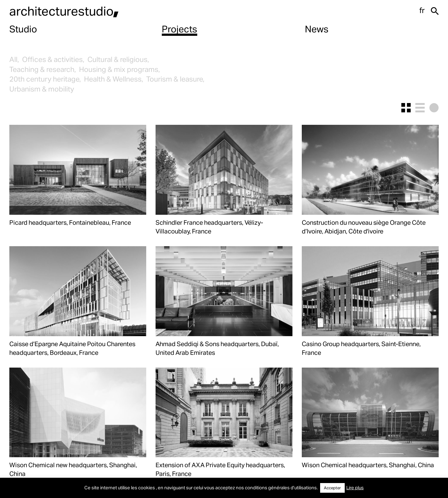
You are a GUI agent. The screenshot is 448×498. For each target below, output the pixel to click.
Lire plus (355, 487)
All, (14, 59)
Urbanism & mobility (42, 89)
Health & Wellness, (114, 79)
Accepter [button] (332, 488)
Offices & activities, (53, 59)
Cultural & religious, (118, 59)
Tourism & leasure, (175, 79)
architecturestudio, (64, 11)
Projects (180, 29)
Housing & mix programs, (119, 69)
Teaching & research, (43, 69)
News (317, 29)
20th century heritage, (45, 79)
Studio (23, 29)
